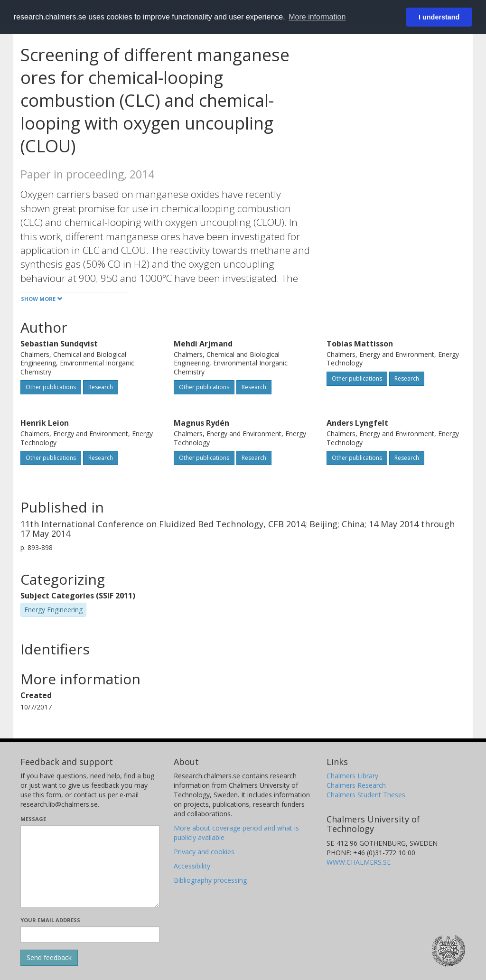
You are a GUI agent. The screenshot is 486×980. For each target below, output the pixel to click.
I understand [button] (439, 17)
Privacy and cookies (204, 852)
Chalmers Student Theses (366, 795)
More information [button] (317, 17)
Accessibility (192, 866)
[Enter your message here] (90, 867)
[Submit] (49, 958)
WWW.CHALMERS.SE (359, 862)
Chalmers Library (352, 776)
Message (33, 819)
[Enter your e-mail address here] (90, 934)
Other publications (51, 387)
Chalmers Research (356, 785)
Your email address (50, 920)
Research (101, 387)
